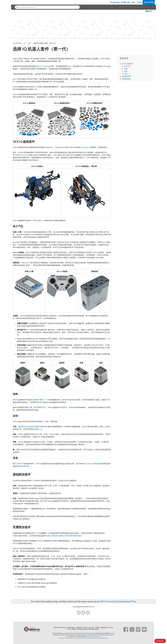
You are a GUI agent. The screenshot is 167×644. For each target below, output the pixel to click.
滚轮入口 (39, 429)
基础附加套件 (127, 76)
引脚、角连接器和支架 (37, 407)
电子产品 (127, 66)
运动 (126, 71)
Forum (140, 2)
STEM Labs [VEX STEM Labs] (126, 2)
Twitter (83, 613)
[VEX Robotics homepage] (17, 2)
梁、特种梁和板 (71, 407)
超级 (20, 466)
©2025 (92, 633)
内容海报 (25, 466)
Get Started (115, 2)
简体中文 (149, 11)
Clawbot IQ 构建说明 (93, 464)
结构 (126, 69)
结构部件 (36, 400)
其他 (126, 74)
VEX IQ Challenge (43, 66)
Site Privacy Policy (63, 638)
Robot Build (24, 155)
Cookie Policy (81, 638)
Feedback (160, 641)
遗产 (30, 43)
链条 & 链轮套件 (53, 536)
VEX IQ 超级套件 (128, 64)
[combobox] (47, 7)
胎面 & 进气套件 (65, 536)
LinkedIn (88, 613)
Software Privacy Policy (90, 638)
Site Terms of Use (72, 638)
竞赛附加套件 (127, 79)
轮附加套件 (77, 536)
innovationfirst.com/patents (94, 636)
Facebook (79, 613)
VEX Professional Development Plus (118, 601)
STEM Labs (85, 147)
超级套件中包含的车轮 (27, 426)
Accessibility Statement (102, 638)
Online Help (149, 2)
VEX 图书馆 (17, 43)
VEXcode (33, 234)
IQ (25, 43)
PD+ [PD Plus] (134, 2)
